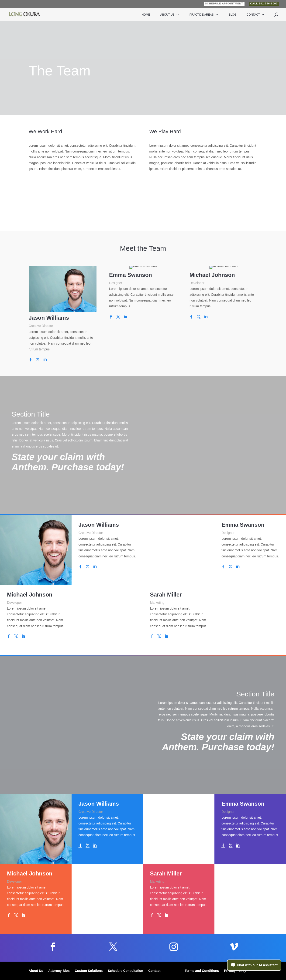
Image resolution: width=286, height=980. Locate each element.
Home (146, 15)
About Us (167, 15)
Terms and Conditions (202, 971)
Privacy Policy (235, 971)
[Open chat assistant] (254, 965)
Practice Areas (202, 15)
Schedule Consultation (126, 971)
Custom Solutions (89, 971)
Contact (253, 15)
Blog (233, 15)
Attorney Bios (59, 971)
